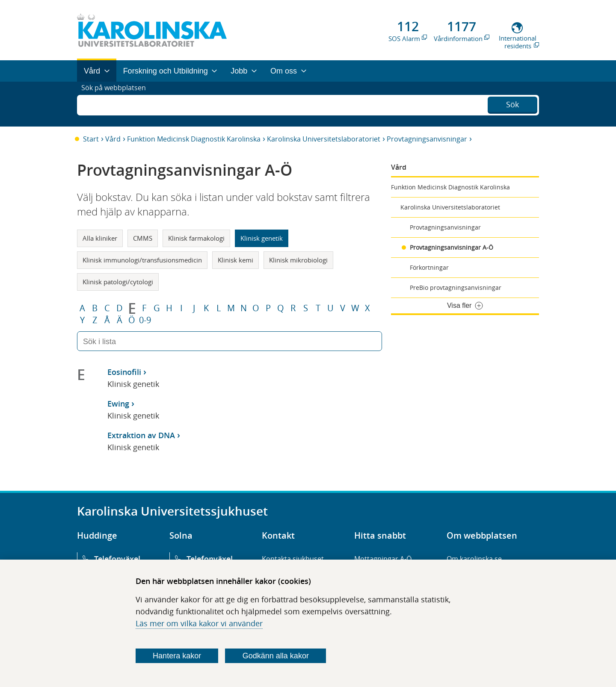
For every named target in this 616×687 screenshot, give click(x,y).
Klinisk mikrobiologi (298, 260)
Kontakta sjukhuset (293, 559)
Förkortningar (429, 267)
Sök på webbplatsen (117, 104)
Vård (113, 139)
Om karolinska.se (474, 559)
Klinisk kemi (235, 260)
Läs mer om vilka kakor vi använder (199, 623)
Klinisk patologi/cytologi (118, 282)
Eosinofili (124, 372)
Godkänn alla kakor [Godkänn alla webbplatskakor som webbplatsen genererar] (276, 656)
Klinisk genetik (262, 238)
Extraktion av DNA (141, 435)
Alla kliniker (100, 238)
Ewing (118, 404)
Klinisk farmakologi (196, 238)
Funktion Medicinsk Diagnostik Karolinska (194, 139)
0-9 (145, 320)
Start (91, 139)
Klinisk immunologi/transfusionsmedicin (142, 260)
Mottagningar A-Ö (383, 559)
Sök (512, 103)
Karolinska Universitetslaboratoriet (324, 139)
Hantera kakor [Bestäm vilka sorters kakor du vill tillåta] (177, 656)
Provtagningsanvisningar (427, 139)
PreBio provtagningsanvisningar (456, 287)
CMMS (143, 238)
